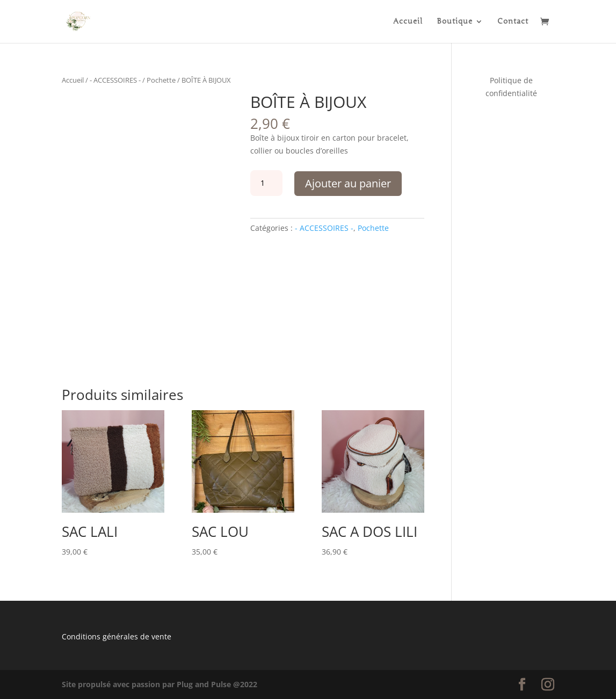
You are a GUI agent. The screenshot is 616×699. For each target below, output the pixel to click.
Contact (513, 22)
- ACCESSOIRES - (115, 80)
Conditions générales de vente (117, 636)
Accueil (408, 22)
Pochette (161, 80)
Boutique (455, 22)
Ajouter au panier (348, 183)
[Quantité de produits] (266, 183)
